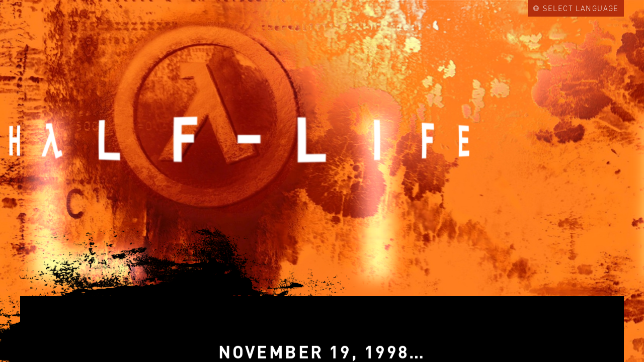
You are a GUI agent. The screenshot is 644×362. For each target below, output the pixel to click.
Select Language (576, 8)
